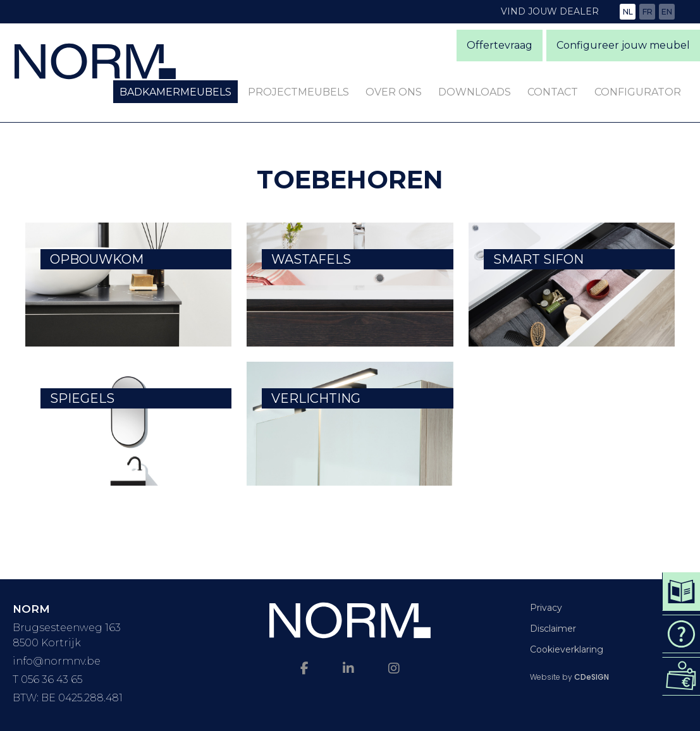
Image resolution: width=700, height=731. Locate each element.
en (667, 12)
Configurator (638, 92)
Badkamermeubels (175, 92)
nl (628, 12)
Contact (553, 92)
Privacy (546, 608)
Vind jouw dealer (550, 11)
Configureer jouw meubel (623, 45)
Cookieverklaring (567, 649)
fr (648, 12)
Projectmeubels (298, 92)
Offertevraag (500, 45)
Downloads (475, 92)
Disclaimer (553, 629)
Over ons (394, 92)
